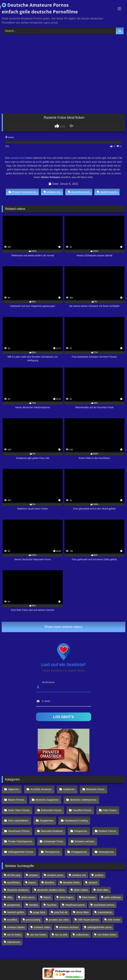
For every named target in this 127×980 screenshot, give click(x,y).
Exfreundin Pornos (51, 810)
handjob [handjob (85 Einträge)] (33, 905)
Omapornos (81, 831)
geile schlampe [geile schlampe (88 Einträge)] (113, 897)
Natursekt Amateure (52, 831)
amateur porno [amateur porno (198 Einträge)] (55, 875)
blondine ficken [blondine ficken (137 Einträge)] (71, 882)
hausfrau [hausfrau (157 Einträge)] (52, 905)
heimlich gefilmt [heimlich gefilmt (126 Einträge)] (16, 912)
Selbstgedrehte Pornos (21, 852)
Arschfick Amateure (41, 789)
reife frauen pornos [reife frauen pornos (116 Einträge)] (88, 920)
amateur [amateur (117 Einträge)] (34, 875)
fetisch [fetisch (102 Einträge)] (47, 897)
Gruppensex (47, 821)
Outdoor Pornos (107, 831)
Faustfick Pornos (82, 810)
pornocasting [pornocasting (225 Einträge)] (33, 920)
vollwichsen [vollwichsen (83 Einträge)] (82, 935)
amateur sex (52, 192)
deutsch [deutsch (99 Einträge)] (93, 882)
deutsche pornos (79, 192)
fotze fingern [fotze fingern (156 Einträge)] (66, 897)
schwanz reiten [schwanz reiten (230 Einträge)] (42, 927)
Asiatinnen (69, 789)
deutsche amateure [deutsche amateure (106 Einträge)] (18, 890)
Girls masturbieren (18, 821)
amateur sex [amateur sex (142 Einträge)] (79, 875)
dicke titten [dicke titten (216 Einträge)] (103, 890)
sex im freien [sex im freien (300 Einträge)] (14, 935)
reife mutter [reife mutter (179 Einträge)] (114, 920)
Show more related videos (64, 627)
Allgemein (14, 789)
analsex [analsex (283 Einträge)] (99, 875)
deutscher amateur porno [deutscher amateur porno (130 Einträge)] (51, 890)
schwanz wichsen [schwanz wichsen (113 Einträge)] (69, 927)
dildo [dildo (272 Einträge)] (10, 897)
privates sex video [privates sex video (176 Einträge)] (59, 920)
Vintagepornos (79, 852)
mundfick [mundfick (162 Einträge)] (12, 920)
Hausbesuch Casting (76, 821)
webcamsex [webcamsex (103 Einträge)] (14, 942)
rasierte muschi (107, 192)
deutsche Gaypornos (47, 800)
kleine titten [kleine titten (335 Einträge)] (82, 912)
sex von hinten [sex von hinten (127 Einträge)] (38, 935)
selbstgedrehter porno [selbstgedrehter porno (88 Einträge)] (99, 927)
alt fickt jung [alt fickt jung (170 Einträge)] (14, 875)
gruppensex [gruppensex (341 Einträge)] (14, 905)
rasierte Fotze (18, 158)
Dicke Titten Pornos (19, 810)
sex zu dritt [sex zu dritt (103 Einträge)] (61, 935)
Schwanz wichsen (84, 841)
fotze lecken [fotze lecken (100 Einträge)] (89, 897)
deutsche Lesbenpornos (83, 800)
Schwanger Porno (53, 841)
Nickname (48, 682)
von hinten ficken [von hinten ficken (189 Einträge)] (107, 935)
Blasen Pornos (16, 800)
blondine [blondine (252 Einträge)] (49, 882)
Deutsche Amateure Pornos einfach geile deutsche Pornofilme (40, 8)
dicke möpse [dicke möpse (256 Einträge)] (81, 890)
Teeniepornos (52, 852)
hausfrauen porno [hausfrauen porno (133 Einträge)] (75, 905)
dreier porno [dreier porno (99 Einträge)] (28, 897)
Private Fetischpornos (22, 192)
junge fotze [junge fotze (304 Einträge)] (39, 912)
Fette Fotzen (110, 810)
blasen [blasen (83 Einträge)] (32, 882)
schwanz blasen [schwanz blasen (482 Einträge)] (16, 927)
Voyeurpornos (106, 852)
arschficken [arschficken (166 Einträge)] (13, 882)
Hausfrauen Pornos (19, 831)
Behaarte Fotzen (95, 789)
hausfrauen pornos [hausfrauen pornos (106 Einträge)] (104, 905)
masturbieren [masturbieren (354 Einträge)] (105, 912)
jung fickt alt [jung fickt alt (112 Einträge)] (61, 912)
